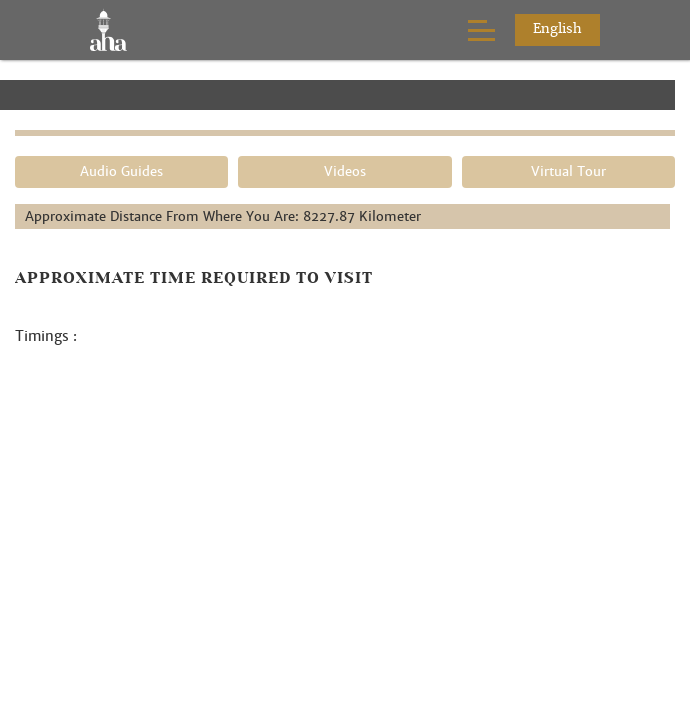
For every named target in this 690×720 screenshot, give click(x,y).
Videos (345, 171)
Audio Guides (121, 171)
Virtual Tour (568, 171)
